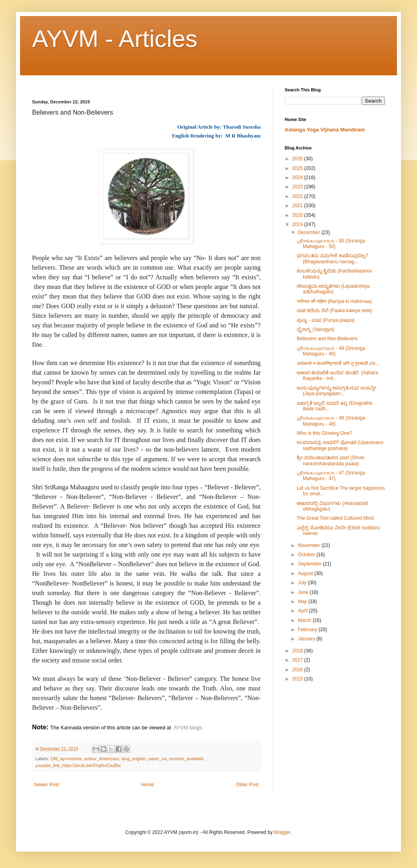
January (307, 639)
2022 (298, 196)
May (303, 602)
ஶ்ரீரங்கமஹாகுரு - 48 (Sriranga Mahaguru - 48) (331, 421)
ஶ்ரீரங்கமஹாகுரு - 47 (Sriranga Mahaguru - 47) (331, 476)
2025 (298, 168)
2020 (298, 215)
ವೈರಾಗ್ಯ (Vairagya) (316, 329)
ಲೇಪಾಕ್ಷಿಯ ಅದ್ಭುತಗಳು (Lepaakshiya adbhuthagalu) (333, 289)
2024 (298, 178)
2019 (298, 224)
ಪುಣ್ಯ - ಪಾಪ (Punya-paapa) (326, 320)
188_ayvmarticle (66, 759)
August (306, 573)
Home (148, 785)
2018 (298, 651)
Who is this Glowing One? (324, 433)
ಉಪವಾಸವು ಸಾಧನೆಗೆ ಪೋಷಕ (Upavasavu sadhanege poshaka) (340, 445)
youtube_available (186, 759)
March (305, 620)
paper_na (158, 759)
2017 (298, 660)
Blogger (282, 832)
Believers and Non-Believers (327, 339)
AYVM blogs (188, 728)
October (307, 555)
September (310, 564)
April (303, 611)
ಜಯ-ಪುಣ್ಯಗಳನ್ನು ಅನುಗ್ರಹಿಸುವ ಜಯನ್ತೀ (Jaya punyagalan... (336, 391)
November (310, 545)
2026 (298, 159)
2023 (298, 187)
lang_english (134, 759)
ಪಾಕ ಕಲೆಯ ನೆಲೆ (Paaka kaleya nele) (334, 311)
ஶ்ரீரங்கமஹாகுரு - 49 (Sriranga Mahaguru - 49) (331, 351)
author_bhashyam (101, 759)
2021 (298, 206)
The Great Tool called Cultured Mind (335, 518)
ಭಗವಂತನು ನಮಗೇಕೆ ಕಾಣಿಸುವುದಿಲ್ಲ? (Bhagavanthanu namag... (332, 258)
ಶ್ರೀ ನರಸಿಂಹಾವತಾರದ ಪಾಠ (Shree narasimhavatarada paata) (331, 460)
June (304, 592)
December (310, 232)
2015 (298, 679)
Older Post (247, 785)
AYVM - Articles (115, 39)
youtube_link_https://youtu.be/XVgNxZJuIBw (78, 765)
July (303, 583)
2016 (298, 670)
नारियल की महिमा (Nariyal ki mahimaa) (334, 301)
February (308, 630)
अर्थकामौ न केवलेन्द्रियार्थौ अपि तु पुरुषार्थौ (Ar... (338, 363)
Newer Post (47, 785)
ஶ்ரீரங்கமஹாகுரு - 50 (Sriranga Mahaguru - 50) (331, 244)
